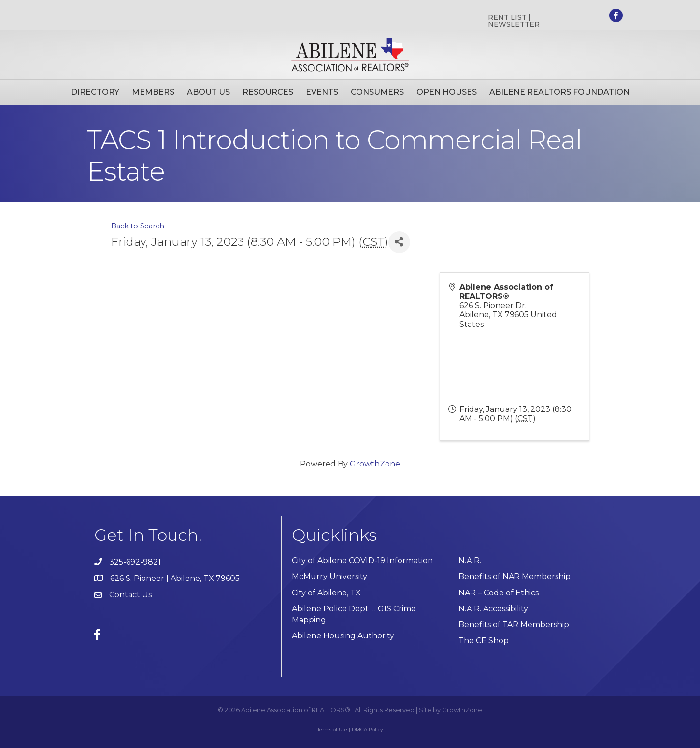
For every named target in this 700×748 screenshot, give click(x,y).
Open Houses (447, 92)
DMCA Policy (367, 729)
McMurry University (329, 576)
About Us (208, 92)
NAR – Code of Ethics (499, 593)
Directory (95, 92)
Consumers (377, 92)
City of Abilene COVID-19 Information (362, 560)
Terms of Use (332, 729)
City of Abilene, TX (326, 593)
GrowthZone (375, 464)
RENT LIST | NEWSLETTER (514, 21)
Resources (268, 92)
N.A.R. (470, 560)
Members (153, 92)
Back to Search (138, 226)
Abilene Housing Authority (343, 636)
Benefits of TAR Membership (514, 625)
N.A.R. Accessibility (494, 609)
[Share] (399, 242)
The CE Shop (484, 641)
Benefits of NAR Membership (514, 576)
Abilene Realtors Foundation (559, 92)
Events (322, 92)
